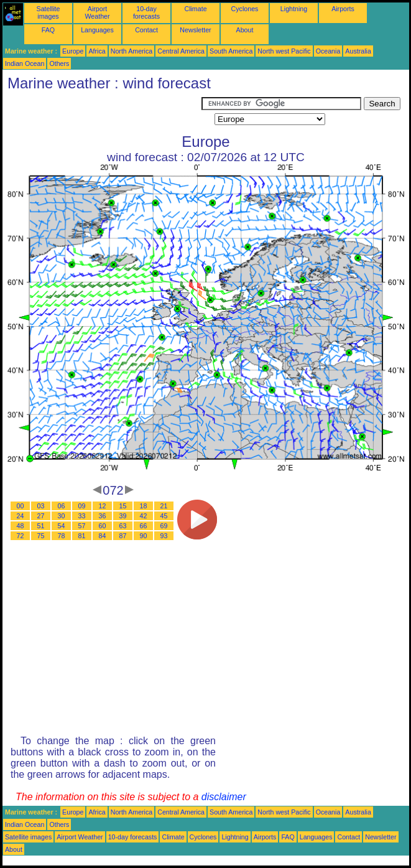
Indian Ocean (25, 63)
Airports (343, 9)
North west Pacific (284, 51)
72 (21, 536)
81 (82, 536)
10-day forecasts (146, 12)
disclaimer (224, 797)
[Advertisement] (102, 113)
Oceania (328, 51)
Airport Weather (97, 12)
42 (144, 516)
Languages (97, 30)
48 (21, 526)
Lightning (294, 9)
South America (231, 51)
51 (41, 526)
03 (41, 506)
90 (144, 536)
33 (82, 516)
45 (164, 516)
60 (103, 526)
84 (103, 536)
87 (123, 536)
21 (164, 506)
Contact (146, 30)
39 (123, 516)
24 (21, 516)
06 (62, 506)
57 (82, 526)
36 (103, 516)
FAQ (48, 30)
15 (123, 506)
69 (164, 526)
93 (164, 536)
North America (132, 51)
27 (41, 516)
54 (62, 526)
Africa (97, 51)
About (245, 30)
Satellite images (48, 12)
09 (82, 506)
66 (144, 526)
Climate (195, 9)
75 (41, 536)
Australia (358, 51)
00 (21, 506)
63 (123, 526)
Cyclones (245, 9)
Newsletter (195, 30)
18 (144, 506)
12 (103, 506)
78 (62, 536)
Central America (181, 51)
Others (59, 63)
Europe (73, 51)
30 (62, 516)
